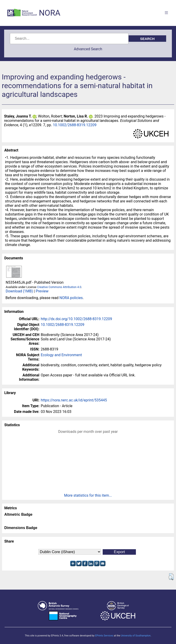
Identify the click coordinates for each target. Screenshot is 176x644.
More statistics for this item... (88, 495)
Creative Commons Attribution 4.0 (59, 287)
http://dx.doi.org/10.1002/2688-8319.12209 (76, 319)
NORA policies (71, 298)
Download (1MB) (19, 291)
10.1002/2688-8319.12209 (75, 125)
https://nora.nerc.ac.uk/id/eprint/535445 (74, 400)
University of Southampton (136, 636)
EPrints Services (104, 636)
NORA (50, 13)
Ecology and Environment (61, 355)
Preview (42, 291)
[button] (171, 577)
